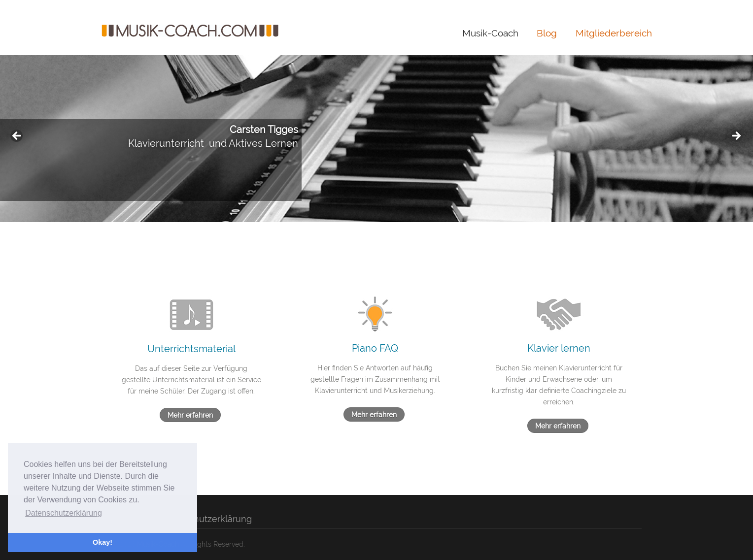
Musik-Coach (490, 33)
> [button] (736, 136)
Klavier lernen (559, 348)
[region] (376, 139)
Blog (547, 33)
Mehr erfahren (190, 415)
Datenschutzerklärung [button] (64, 513)
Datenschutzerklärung (205, 519)
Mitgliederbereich (614, 33)
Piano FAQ (375, 348)
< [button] (17, 136)
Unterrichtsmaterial (191, 349)
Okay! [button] (103, 542)
